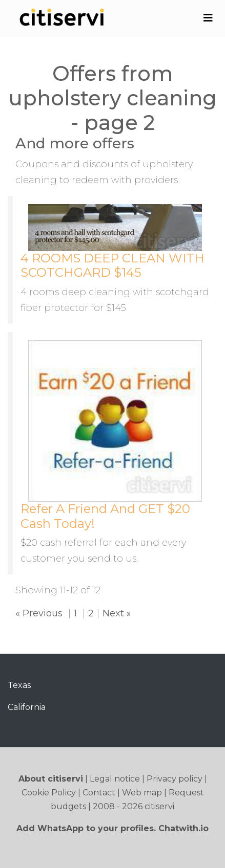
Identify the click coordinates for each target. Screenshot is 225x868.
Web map (142, 793)
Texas (19, 685)
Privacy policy (175, 779)
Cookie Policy (49, 793)
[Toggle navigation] (208, 18)
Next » (117, 613)
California (27, 707)
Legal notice (115, 779)
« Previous (39, 613)
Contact (99, 793)
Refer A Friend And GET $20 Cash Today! (105, 516)
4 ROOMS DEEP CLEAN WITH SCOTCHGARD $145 (113, 265)
